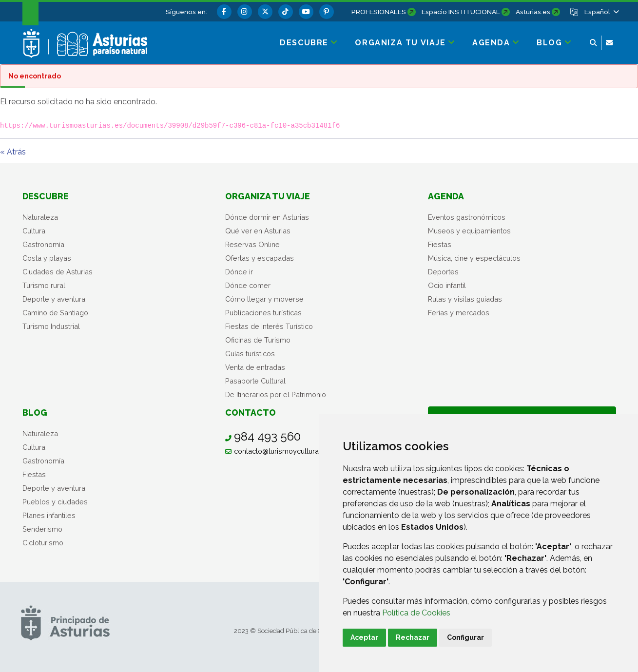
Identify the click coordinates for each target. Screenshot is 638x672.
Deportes (443, 272)
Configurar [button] (465, 637)
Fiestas (440, 244)
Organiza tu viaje (268, 196)
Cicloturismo (43, 543)
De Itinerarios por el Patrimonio (276, 394)
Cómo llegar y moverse (264, 299)
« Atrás (13, 152)
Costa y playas (47, 258)
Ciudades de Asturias (58, 272)
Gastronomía (43, 244)
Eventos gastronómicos (467, 217)
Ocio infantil (447, 285)
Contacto (251, 413)
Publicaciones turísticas (263, 313)
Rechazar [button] (413, 637)
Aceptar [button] (364, 637)
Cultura (34, 231)
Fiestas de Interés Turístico (269, 326)
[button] (601, 12)
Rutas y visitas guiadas (465, 299)
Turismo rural (44, 285)
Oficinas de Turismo (258, 340)
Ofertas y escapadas (260, 258)
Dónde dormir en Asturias (267, 217)
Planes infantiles (49, 515)
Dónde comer (248, 285)
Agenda (446, 196)
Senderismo (42, 529)
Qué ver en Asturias (258, 231)
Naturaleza (40, 217)
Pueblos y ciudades (55, 502)
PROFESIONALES (379, 12)
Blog (35, 413)
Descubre (46, 196)
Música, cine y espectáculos (474, 258)
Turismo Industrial (51, 326)
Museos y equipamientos (469, 231)
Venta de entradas (255, 367)
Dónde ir (239, 272)
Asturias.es (533, 12)
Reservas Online (252, 244)
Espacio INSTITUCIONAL (461, 12)
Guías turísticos (250, 354)
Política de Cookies (416, 613)
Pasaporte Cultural (255, 381)
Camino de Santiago (55, 313)
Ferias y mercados (459, 313)
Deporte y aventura (54, 299)
